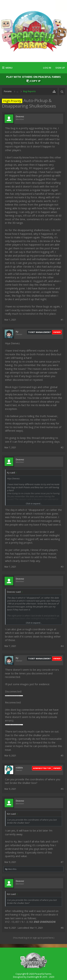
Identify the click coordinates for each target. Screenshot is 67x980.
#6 (62, 789)
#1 (62, 320)
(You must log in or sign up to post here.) (34, 938)
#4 (62, 646)
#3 (62, 567)
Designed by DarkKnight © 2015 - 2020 (34, 977)
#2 (62, 447)
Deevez (20, 116)
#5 (62, 756)
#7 (62, 862)
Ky (17, 332)
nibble (19, 768)
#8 (62, 928)
